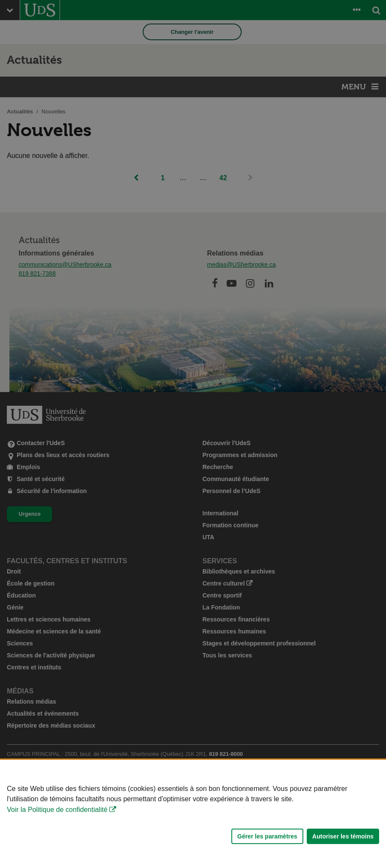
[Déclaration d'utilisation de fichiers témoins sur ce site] (193, 814)
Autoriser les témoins (343, 836)
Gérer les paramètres (267, 836)
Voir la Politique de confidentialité (57, 810)
